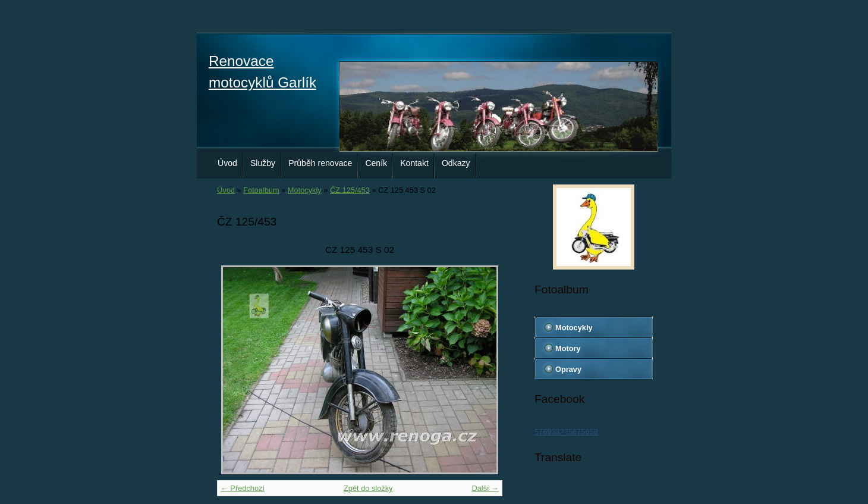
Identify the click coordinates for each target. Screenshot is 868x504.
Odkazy (456, 163)
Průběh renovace (320, 163)
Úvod (227, 163)
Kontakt (414, 163)
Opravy (568, 369)
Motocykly (305, 190)
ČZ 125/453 (350, 190)
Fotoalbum (261, 190)
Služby (263, 163)
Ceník (376, 163)
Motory (568, 348)
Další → (485, 488)
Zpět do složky (368, 488)
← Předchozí (243, 488)
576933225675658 (566, 432)
